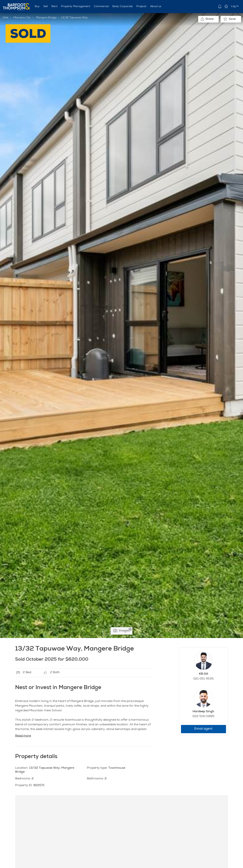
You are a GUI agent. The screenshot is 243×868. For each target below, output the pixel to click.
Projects (141, 7)
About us (156, 7)
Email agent (203, 729)
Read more (23, 736)
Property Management (76, 7)
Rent (54, 7)
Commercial (101, 7)
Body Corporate (123, 7)
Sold (6, 18)
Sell (45, 7)
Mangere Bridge (46, 18)
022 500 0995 (203, 717)
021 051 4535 (203, 679)
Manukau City (22, 18)
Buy (37, 7)
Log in (235, 6)
